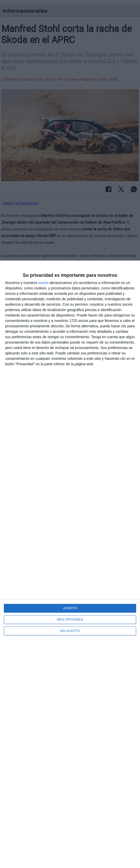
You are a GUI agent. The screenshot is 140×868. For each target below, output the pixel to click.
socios (43, 283)
